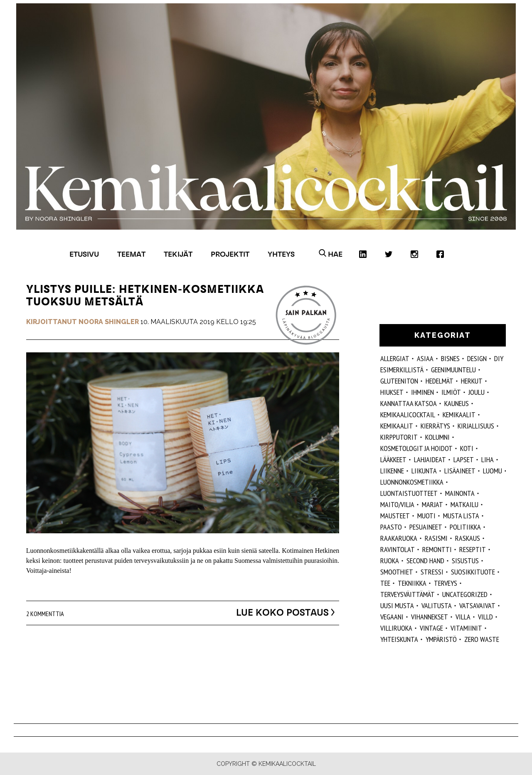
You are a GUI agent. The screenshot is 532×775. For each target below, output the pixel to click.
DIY (499, 358)
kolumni (437, 437)
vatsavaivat (477, 605)
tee (385, 583)
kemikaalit (397, 426)
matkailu (464, 504)
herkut (472, 381)
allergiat (395, 358)
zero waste (482, 639)
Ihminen (422, 392)
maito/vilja (397, 504)
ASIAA (425, 358)
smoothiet (397, 572)
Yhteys (281, 254)
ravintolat (398, 549)
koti (467, 448)
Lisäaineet (460, 471)
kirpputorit (399, 437)
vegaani (392, 617)
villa (463, 617)
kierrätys (435, 426)
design (477, 358)
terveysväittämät (408, 594)
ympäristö (441, 639)
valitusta (437, 605)
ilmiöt (451, 392)
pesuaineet (426, 527)
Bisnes (450, 358)
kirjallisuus (476, 426)
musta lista (461, 516)
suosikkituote (473, 572)
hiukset (392, 392)
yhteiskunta (399, 639)
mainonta (460, 493)
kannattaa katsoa (409, 403)
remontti (437, 549)
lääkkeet (393, 459)
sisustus (465, 561)
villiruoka (396, 628)
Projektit (230, 254)
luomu (493, 471)
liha (488, 459)
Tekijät (178, 254)
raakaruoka (399, 538)
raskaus (468, 538)
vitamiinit (466, 628)
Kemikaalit (459, 415)
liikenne (392, 471)
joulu (477, 392)
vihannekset (430, 617)
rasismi (436, 538)
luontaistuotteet (409, 493)
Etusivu (84, 254)
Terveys (446, 583)
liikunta (424, 471)
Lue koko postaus (277, 612)
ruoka (390, 561)
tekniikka (412, 583)
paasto (391, 527)
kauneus (457, 403)
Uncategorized (465, 594)
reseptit (473, 549)
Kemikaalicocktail (408, 415)
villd (485, 617)
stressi (432, 572)
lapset (464, 459)
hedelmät (440, 381)
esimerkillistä (402, 370)
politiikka (465, 527)
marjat (432, 504)
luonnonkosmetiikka (412, 482)
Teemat (131, 254)
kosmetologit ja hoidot (416, 448)
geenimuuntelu (453, 370)
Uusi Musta (397, 605)
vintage (431, 628)
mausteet (395, 516)
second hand (425, 561)
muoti (426, 516)
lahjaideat (430, 459)
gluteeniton (399, 381)
